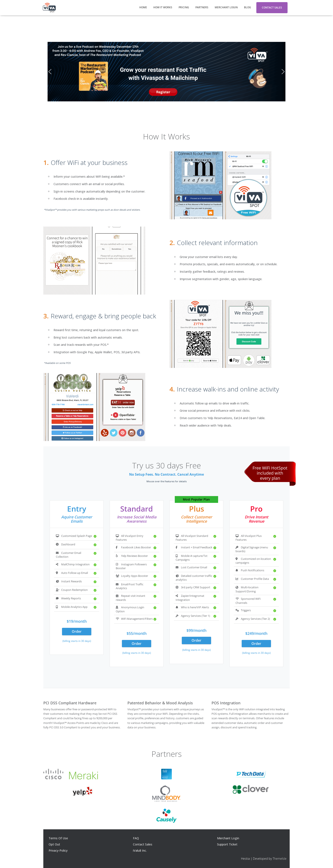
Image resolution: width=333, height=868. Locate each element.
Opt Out (54, 844)
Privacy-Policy (58, 850)
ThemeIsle (280, 859)
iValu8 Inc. (140, 850)
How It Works (163, 7)
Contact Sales (272, 8)
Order (77, 631)
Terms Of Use (58, 838)
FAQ (136, 838)
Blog (248, 7)
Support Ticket (227, 844)
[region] (166, 72)
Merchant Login (226, 7)
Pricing (184, 7)
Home (143, 7)
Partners (202, 7)
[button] (50, 72)
